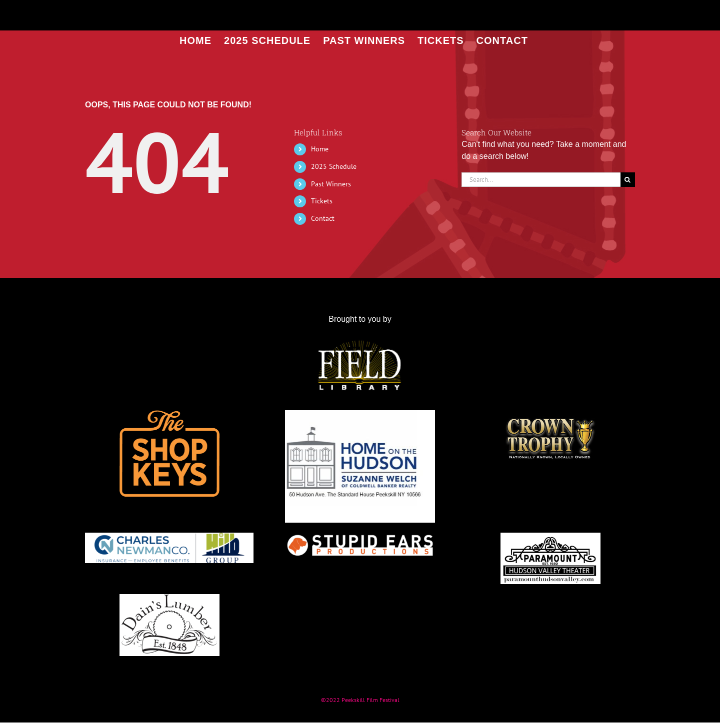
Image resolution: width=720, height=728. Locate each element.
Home (320, 149)
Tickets (322, 201)
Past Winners (331, 184)
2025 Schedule (334, 166)
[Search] (628, 180)
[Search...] (541, 180)
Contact (323, 218)
